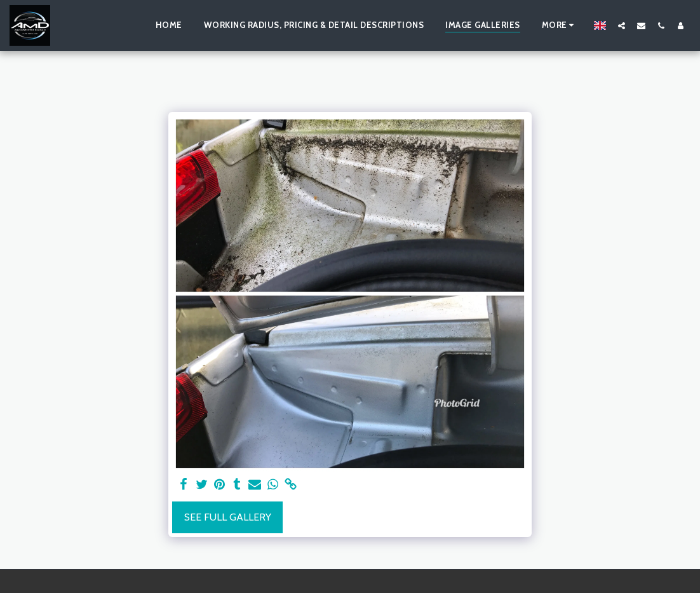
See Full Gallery (228, 517)
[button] (622, 25)
